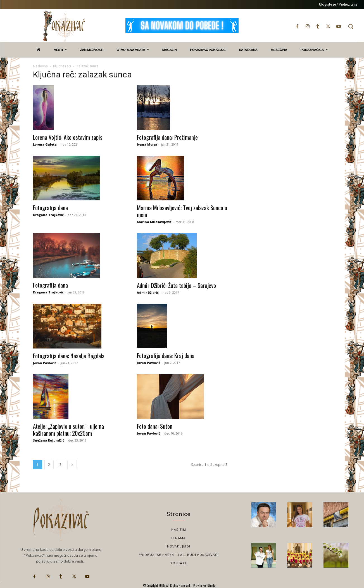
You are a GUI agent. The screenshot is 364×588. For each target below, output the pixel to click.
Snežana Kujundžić (49, 440)
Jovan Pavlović (45, 363)
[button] (351, 26)
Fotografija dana (50, 208)
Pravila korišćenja (204, 585)
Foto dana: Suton (155, 426)
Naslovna (40, 66)
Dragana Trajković (48, 215)
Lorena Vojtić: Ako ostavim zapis (68, 137)
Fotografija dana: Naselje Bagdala (69, 356)
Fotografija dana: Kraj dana (166, 355)
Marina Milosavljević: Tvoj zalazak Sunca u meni (182, 211)
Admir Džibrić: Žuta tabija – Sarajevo (176, 285)
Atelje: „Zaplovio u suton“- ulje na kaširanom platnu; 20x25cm (68, 430)
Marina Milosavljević (154, 222)
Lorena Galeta (45, 144)
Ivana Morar (147, 144)
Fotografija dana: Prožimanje (167, 137)
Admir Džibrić (148, 292)
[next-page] (72, 465)
